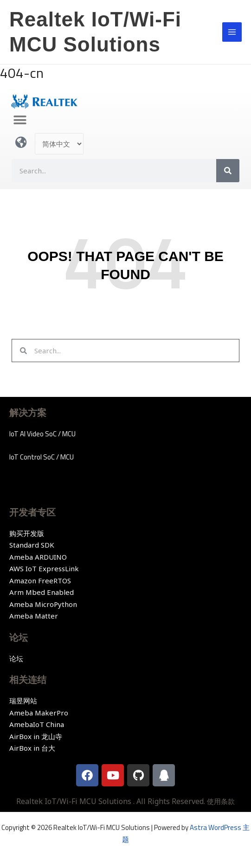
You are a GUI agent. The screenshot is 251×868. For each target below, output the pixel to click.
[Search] (228, 171)
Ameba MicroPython (43, 604)
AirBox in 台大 (32, 748)
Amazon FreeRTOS (40, 581)
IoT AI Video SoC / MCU (42, 434)
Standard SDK (32, 545)
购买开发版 (27, 533)
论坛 (16, 658)
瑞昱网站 (23, 701)
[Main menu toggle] (232, 32)
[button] (20, 120)
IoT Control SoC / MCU (42, 457)
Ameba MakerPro (39, 713)
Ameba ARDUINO (38, 557)
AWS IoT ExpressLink (44, 568)
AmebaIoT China (37, 724)
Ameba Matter (34, 616)
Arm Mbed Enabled (42, 592)
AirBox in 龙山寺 (36, 736)
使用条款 (221, 801)
